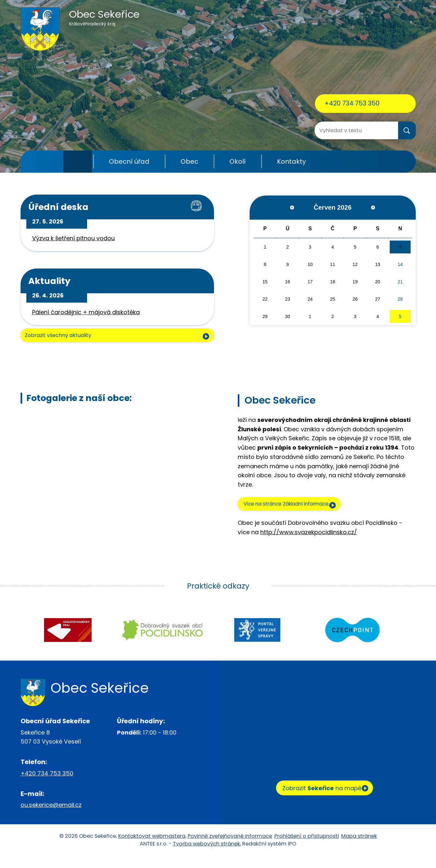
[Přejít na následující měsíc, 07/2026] (368, 208)
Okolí (238, 161)
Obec (189, 161)
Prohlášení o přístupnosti (307, 848)
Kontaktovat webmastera (152, 848)
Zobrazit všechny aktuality (67, 345)
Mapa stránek (359, 848)
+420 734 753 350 (352, 103)
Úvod (78, 162)
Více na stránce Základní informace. (298, 514)
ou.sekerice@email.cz (51, 817)
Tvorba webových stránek (206, 856)
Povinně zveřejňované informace (230, 848)
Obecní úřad (129, 161)
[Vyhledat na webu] (340, 130)
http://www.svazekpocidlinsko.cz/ (309, 544)
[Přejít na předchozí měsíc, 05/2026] (297, 208)
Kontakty (291, 161)
